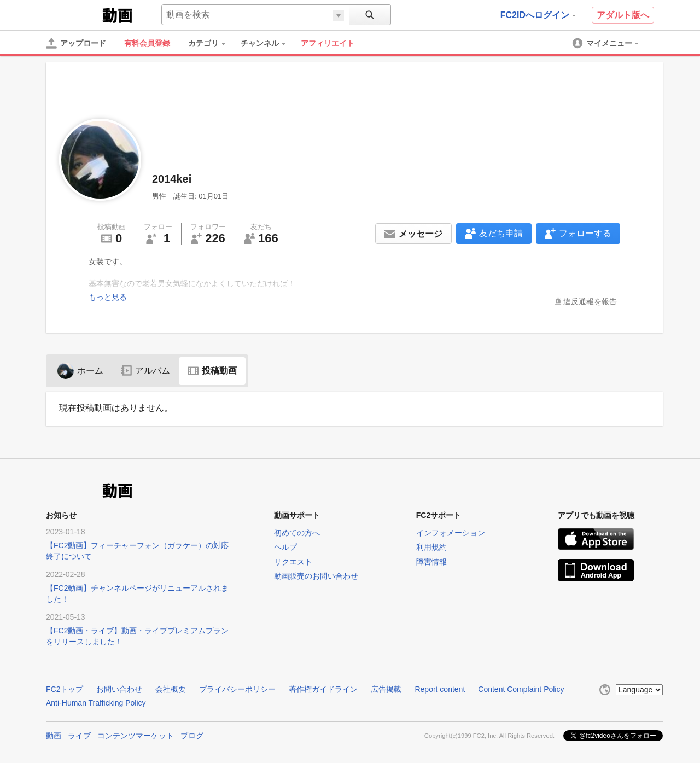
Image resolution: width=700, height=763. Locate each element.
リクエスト (293, 562)
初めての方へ (297, 533)
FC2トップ (65, 689)
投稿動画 (212, 371)
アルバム (145, 371)
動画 (54, 736)
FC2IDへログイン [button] (538, 15)
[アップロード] (76, 43)
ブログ (192, 736)
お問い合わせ (119, 689)
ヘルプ (285, 547)
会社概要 (171, 689)
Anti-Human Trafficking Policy (96, 703)
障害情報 (431, 562)
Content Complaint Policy (521, 689)
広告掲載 (386, 689)
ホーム (80, 371)
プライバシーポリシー (237, 689)
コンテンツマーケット (136, 736)
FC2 (73, 14)
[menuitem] (212, 43)
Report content (440, 689)
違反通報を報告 (590, 301)
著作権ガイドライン (323, 689)
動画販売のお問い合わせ (316, 576)
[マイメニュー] (606, 43)
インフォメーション (451, 533)
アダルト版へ (623, 15)
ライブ (79, 736)
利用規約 (431, 547)
